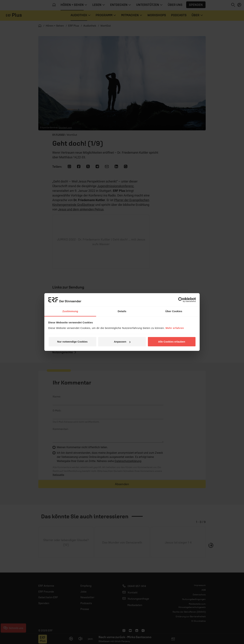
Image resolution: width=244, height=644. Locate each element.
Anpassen (122, 342)
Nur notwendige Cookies (72, 342)
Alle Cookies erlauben (172, 342)
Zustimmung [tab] (70, 311)
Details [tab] (122, 311)
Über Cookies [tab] (174, 311)
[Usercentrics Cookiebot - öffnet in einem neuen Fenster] (181, 300)
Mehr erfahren (175, 328)
